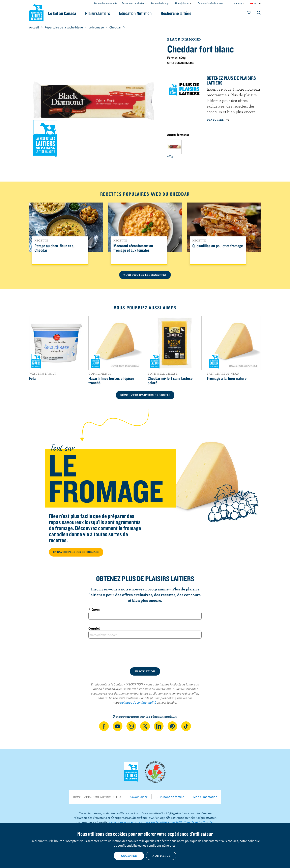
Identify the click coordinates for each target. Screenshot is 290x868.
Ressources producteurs (134, 3)
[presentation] (145, 653)
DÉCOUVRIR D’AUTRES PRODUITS (145, 395)
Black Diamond (184, 39)
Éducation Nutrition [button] (145, 13)
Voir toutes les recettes (145, 275)
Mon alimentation (205, 797)
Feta (32, 378)
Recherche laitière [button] (187, 13)
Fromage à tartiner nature (227, 378)
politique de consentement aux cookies (212, 841)
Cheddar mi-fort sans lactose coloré (170, 380)
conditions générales (161, 845)
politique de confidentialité (138, 702)
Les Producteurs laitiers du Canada (36, 12)
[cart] (249, 14)
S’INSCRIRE (218, 120)
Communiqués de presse (210, 3)
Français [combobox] (238, 3)
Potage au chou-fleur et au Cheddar (55, 248)
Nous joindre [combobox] (182, 3)
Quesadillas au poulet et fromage (218, 246)
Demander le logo (160, 3)
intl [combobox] (255, 3)
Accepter (129, 856)
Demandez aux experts (106, 3)
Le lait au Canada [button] (68, 13)
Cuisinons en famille (170, 797)
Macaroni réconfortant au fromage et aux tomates (133, 248)
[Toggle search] (259, 14)
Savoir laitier (139, 797)
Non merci (161, 856)
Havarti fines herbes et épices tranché (111, 380)
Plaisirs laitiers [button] (105, 13)
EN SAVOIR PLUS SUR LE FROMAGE (76, 552)
